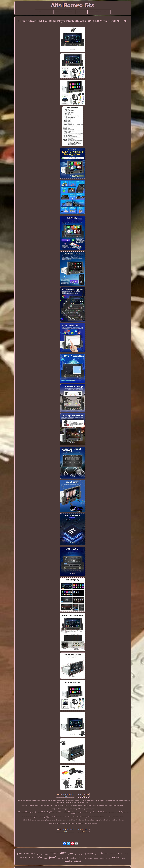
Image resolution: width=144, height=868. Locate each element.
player (27, 854)
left (38, 854)
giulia (68, 861)
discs (31, 858)
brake (105, 853)
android (116, 858)
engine (90, 858)
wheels (102, 858)
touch (120, 854)
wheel (78, 861)
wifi (67, 858)
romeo (54, 853)
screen (108, 858)
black (33, 854)
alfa (63, 853)
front (52, 857)
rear (80, 857)
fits (59, 858)
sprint (97, 854)
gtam (45, 858)
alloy (126, 854)
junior (81, 854)
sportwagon (44, 854)
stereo (23, 857)
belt (85, 858)
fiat (62, 858)
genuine (89, 853)
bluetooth (96, 858)
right (76, 854)
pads (19, 854)
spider (70, 854)
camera (113, 854)
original (73, 858)
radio (39, 857)
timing (123, 858)
